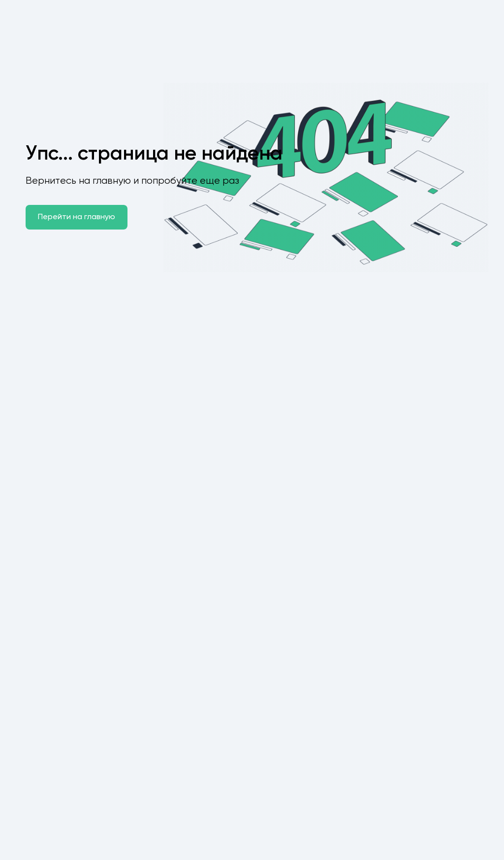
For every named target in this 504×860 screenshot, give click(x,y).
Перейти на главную (77, 217)
